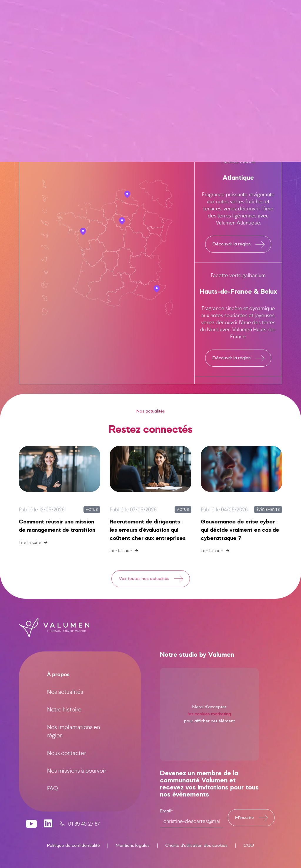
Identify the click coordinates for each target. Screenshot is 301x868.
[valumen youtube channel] (31, 833)
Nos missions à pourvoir (77, 780)
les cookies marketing (209, 734)
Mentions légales (133, 846)
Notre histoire (64, 719)
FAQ (52, 798)
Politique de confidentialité (73, 846)
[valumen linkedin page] (48, 833)
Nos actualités (65, 701)
